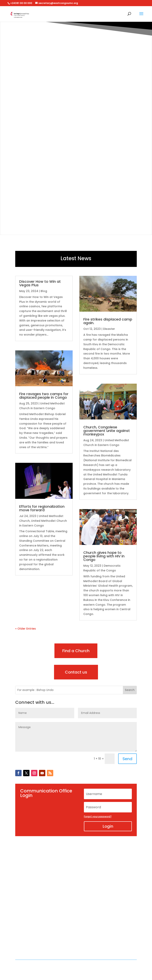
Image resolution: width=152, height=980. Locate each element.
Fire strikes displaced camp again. (108, 321)
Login (108, 826)
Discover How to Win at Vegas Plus (40, 283)
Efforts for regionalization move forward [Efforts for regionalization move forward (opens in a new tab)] (42, 508)
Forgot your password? (98, 816)
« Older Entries (26, 629)
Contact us (76, 672)
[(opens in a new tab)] (44, 368)
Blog (44, 291)
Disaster (109, 329)
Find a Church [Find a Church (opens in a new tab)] (76, 651)
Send (127, 759)
